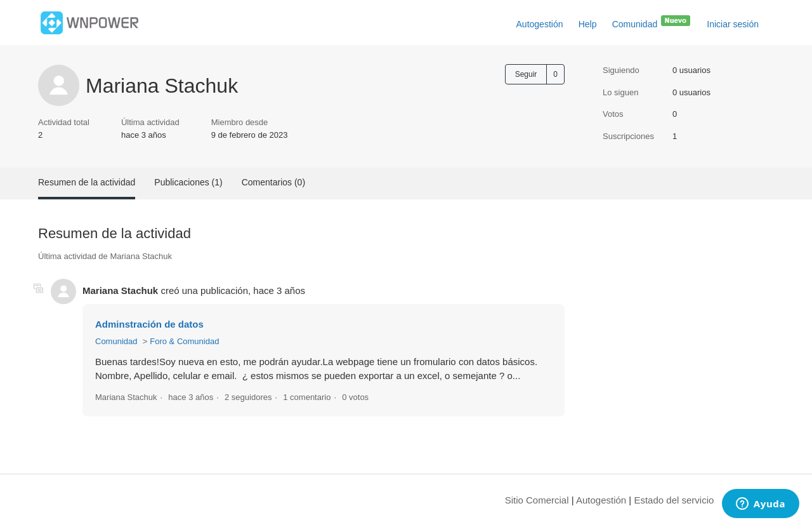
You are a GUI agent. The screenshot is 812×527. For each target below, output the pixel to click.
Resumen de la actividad (87, 182)
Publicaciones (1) (188, 182)
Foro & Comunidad (184, 341)
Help (588, 24)
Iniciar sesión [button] (733, 24)
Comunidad (652, 22)
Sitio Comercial (537, 500)
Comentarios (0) (273, 182)
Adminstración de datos (149, 324)
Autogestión (540, 24)
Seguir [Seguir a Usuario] (526, 74)
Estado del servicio (674, 500)
